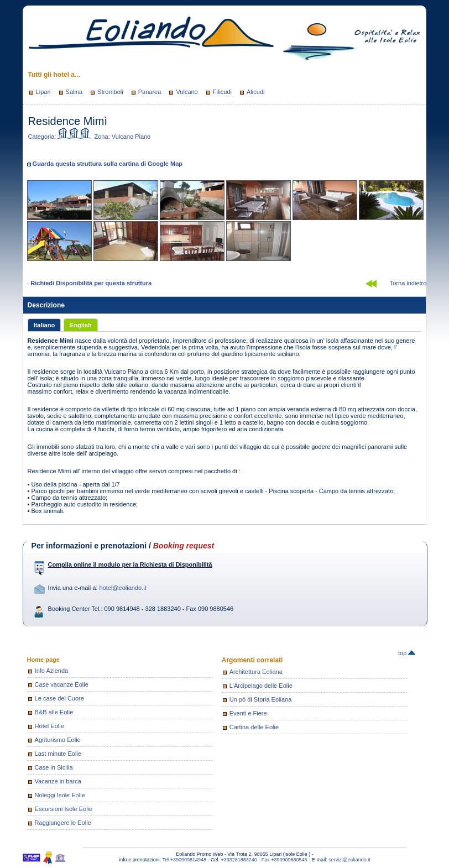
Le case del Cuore (59, 698)
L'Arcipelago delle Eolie (261, 686)
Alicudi (255, 92)
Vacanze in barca (58, 781)
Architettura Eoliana (256, 672)
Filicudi (222, 92)
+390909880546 (289, 860)
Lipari (43, 92)
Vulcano (187, 92)
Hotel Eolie (49, 726)
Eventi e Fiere (248, 713)
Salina (74, 92)
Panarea (150, 92)
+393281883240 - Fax (246, 860)
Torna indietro (408, 283)
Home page (43, 660)
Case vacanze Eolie (62, 684)
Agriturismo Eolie (58, 740)
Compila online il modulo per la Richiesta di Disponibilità (130, 564)
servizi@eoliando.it (349, 860)
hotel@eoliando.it (123, 588)
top (407, 653)
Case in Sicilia (54, 767)
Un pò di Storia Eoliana (261, 699)
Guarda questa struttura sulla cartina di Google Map (108, 164)
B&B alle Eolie (54, 712)
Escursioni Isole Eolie (64, 809)
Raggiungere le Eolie (63, 823)
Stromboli (110, 92)
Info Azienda (52, 671)
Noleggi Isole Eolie (60, 795)
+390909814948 (188, 860)
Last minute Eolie (58, 754)
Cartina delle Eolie (254, 727)
